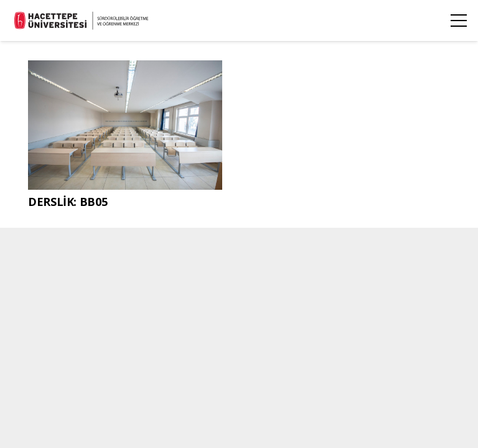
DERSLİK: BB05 (68, 202)
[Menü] (459, 21)
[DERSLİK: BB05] (125, 70)
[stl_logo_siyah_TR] (82, 21)
